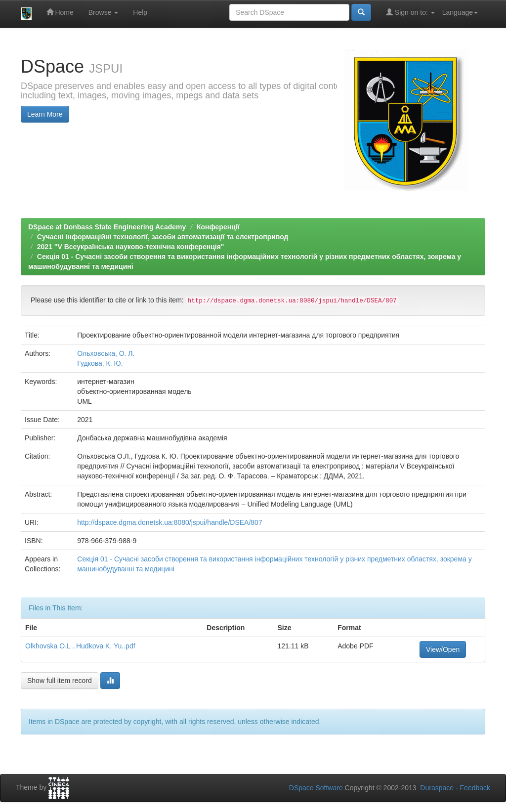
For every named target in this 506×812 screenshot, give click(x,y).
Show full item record (60, 681)
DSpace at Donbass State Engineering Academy (107, 227)
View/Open (443, 649)
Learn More (45, 114)
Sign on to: (410, 12)
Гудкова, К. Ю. (100, 363)
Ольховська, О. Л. (106, 353)
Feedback (475, 788)
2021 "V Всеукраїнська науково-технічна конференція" (131, 247)
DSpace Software (316, 788)
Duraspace (437, 788)
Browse (104, 12)
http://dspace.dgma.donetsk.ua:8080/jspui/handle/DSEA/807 (169, 522)
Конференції (218, 227)
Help (140, 12)
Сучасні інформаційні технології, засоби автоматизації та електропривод (163, 237)
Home (60, 12)
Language (460, 12)
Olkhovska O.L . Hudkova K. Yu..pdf (80, 646)
